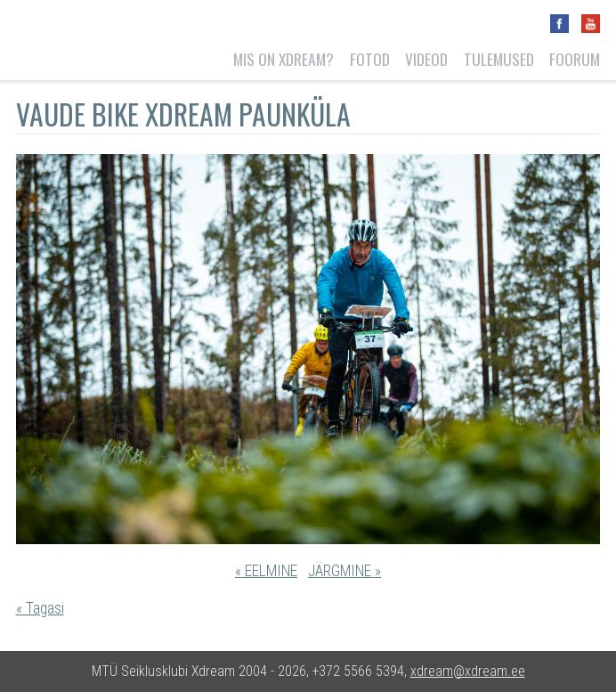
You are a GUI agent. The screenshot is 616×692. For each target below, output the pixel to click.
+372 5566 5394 (358, 671)
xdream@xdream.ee (468, 671)
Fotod (370, 59)
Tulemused (499, 59)
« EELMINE (266, 571)
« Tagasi (40, 608)
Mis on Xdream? (284, 59)
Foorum (575, 59)
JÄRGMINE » (344, 571)
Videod (426, 59)
